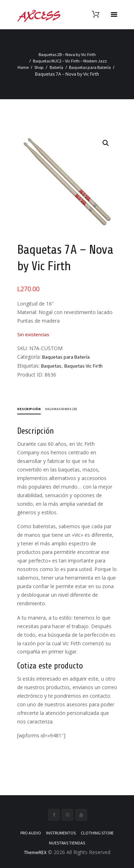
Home (23, 67)
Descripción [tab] (29, 409)
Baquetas (51, 366)
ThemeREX (35, 852)
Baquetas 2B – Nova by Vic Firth (67, 54)
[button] (106, 143)
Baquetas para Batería (90, 67)
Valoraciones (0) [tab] (61, 409)
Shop (39, 67)
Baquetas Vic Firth (83, 366)
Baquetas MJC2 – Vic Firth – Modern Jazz (70, 61)
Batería (56, 67)
